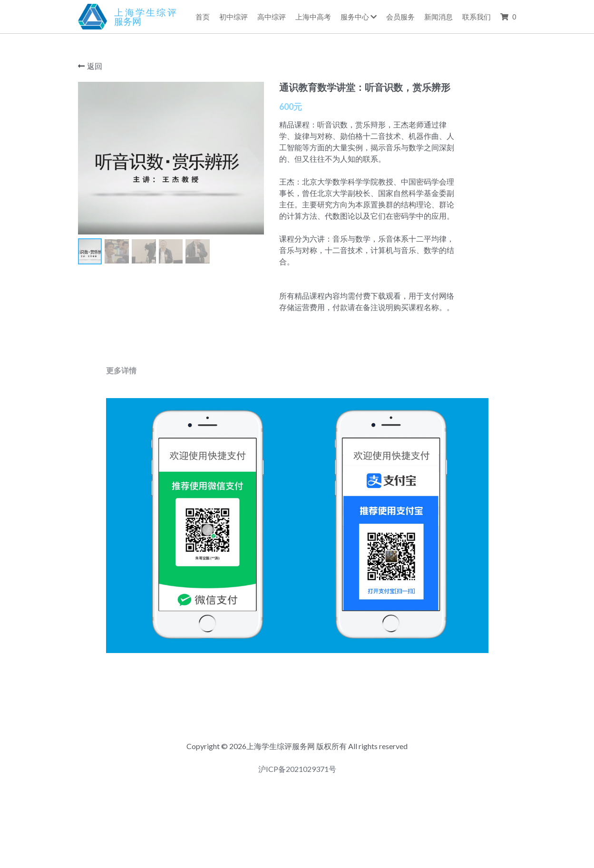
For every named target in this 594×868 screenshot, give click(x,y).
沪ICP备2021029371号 (297, 806)
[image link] (93, 16)
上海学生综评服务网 (145, 17)
